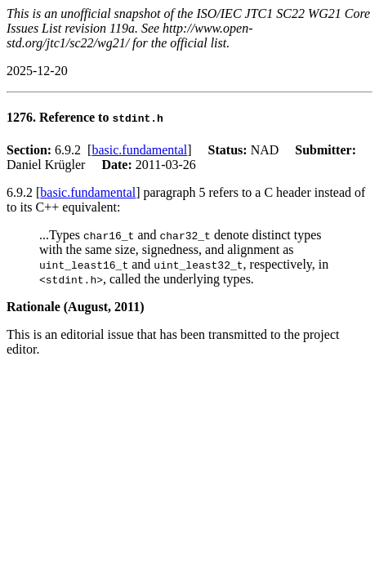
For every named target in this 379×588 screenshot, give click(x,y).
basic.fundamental (139, 150)
